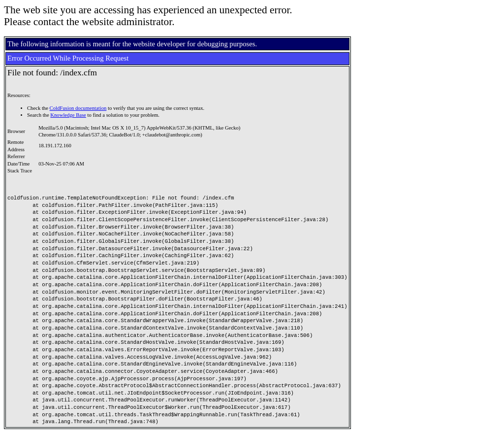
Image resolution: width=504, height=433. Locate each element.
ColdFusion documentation (78, 108)
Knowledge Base (68, 115)
